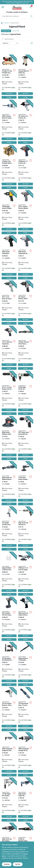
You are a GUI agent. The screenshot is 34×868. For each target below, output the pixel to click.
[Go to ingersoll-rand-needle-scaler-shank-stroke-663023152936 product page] (25, 664)
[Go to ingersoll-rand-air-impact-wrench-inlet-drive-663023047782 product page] (9, 303)
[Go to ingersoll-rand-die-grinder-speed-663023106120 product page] (9, 755)
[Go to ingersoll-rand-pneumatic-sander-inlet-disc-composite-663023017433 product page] (25, 484)
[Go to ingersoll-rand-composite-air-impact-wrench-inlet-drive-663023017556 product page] (25, 258)
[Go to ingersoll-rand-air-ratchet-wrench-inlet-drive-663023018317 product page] (9, 484)
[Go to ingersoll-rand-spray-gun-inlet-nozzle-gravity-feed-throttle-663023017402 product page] (9, 529)
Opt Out (18, 864)
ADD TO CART (9, 94)
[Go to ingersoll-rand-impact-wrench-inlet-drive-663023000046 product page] (9, 710)
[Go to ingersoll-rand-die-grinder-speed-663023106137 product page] (25, 755)
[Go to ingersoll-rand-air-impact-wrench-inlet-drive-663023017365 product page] (25, 303)
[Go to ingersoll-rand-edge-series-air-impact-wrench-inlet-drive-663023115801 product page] (9, 258)
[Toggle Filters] (32, 43)
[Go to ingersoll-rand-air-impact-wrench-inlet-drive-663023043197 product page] (25, 213)
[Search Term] (17, 16)
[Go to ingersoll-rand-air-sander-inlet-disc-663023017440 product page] (9, 439)
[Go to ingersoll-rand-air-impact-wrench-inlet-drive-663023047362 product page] (9, 122)
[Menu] (3, 7)
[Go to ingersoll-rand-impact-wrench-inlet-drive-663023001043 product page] (25, 122)
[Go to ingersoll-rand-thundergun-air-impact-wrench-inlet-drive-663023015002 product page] (9, 213)
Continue (7, 864)
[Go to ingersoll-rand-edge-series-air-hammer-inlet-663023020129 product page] (25, 529)
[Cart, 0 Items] (30, 7)
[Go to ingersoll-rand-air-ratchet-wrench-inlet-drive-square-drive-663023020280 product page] (25, 348)
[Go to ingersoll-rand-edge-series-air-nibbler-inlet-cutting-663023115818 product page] (25, 393)
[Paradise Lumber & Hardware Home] (17, 8)
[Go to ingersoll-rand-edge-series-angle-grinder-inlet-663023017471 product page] (25, 800)
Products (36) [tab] (6, 31)
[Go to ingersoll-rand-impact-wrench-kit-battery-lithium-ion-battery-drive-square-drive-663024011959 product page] (9, 619)
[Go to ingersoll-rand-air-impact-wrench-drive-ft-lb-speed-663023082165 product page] (25, 619)
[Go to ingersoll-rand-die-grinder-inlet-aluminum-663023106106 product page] (9, 800)
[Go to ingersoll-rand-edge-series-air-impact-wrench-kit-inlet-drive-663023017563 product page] (9, 664)
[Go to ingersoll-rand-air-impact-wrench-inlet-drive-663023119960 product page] (25, 167)
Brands (7, 23)
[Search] (31, 16)
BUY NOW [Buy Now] (9, 97)
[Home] (2, 23)
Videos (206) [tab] (16, 31)
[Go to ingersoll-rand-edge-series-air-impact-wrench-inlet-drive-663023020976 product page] (9, 348)
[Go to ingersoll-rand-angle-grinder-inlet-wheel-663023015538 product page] (25, 574)
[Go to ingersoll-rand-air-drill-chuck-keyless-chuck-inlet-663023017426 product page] (25, 439)
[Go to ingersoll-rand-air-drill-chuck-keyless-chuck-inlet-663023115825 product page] (9, 393)
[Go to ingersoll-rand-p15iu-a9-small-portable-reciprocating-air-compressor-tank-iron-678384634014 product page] (25, 77)
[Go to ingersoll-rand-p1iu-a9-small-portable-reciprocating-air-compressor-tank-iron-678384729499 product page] (9, 167)
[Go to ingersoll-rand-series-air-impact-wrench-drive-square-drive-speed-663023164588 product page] (9, 574)
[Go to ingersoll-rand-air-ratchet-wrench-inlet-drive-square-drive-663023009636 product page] (25, 710)
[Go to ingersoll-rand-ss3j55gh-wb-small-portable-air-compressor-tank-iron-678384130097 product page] (9, 77)
